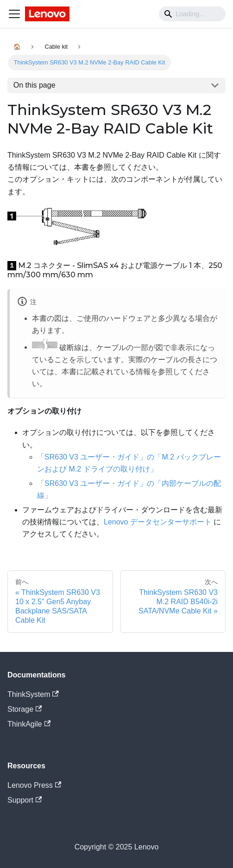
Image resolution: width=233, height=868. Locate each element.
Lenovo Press (34, 785)
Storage (25, 709)
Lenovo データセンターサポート (158, 522)
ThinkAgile (29, 724)
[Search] (192, 14)
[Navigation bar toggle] (14, 14)
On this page (35, 85)
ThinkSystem (33, 694)
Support (25, 800)
